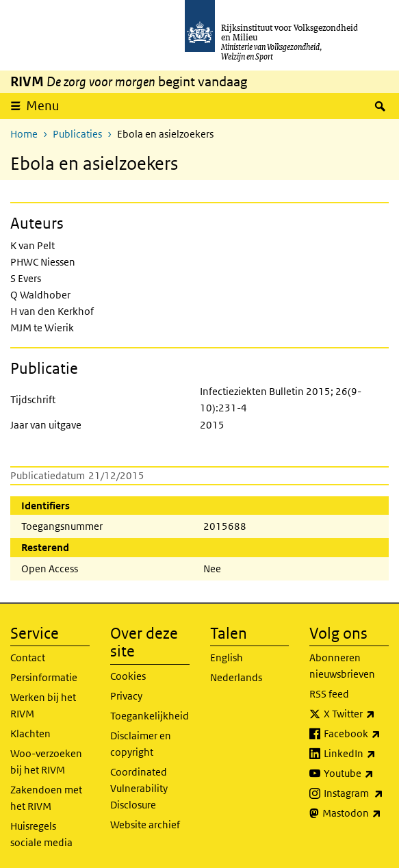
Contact (28, 658)
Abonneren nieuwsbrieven (342, 666)
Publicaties (77, 134)
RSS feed (329, 694)
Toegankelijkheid (150, 716)
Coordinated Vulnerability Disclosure (139, 788)
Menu (43, 106)
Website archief (145, 825)
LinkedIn (356, 754)
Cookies (128, 676)
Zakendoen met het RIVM (46, 798)
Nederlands (236, 677)
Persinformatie (44, 677)
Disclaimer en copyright (141, 744)
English (227, 658)
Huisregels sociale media (41, 834)
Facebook (356, 734)
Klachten (30, 733)
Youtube (356, 774)
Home (24, 134)
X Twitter (356, 714)
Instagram (356, 793)
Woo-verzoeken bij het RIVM (46, 762)
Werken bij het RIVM (43, 705)
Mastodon (356, 813)
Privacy (126, 696)
